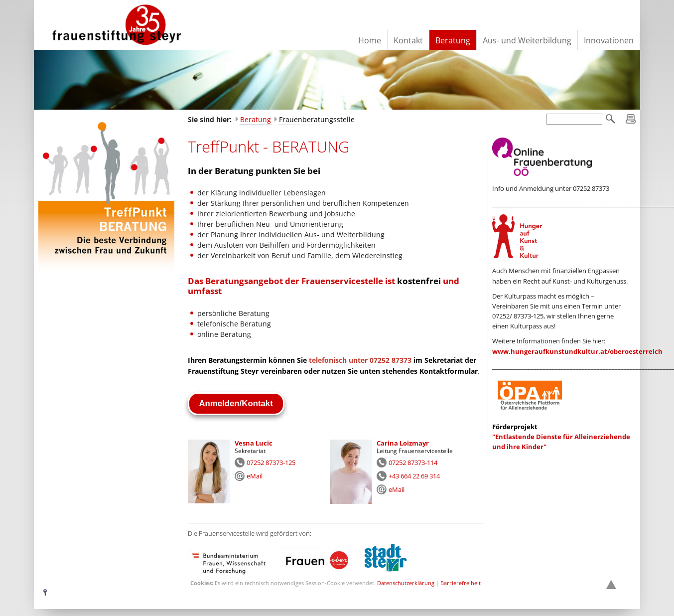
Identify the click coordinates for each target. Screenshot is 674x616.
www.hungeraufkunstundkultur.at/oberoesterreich (577, 352)
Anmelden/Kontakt (236, 403)
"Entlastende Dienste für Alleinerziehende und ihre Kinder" (561, 437)
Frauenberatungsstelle (317, 119)
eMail (255, 476)
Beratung (256, 119)
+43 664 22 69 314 (414, 476)
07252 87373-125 (271, 462)
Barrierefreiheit (461, 583)
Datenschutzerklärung (406, 583)
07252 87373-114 (413, 462)
